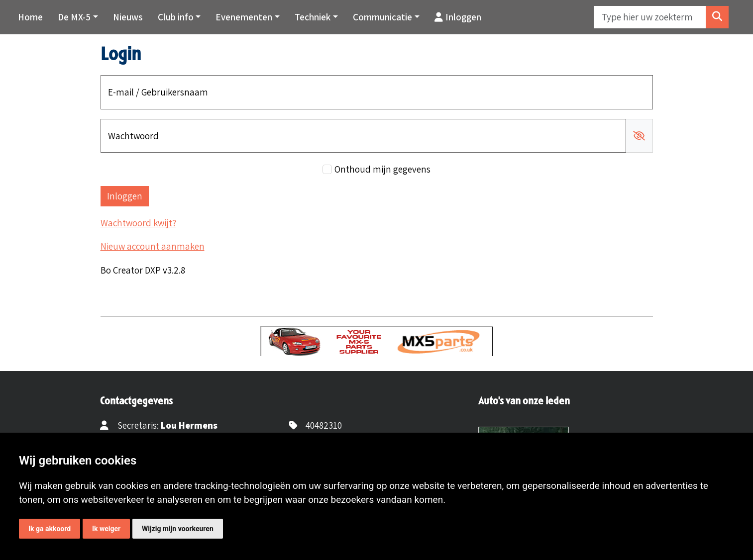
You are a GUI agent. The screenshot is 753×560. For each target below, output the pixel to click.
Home (30, 17)
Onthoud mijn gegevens (382, 169)
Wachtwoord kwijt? (138, 223)
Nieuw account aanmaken (153, 246)
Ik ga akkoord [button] (50, 529)
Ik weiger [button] (106, 529)
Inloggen (458, 17)
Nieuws (128, 17)
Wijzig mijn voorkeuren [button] (178, 529)
